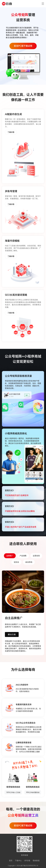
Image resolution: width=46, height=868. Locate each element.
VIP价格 (27, 861)
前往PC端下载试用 (23, 46)
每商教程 (36, 861)
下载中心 (18, 861)
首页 (11, 861)
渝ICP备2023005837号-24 (29, 866)
